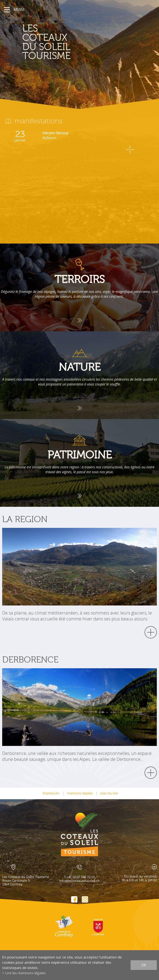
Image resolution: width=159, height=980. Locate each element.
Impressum (51, 793)
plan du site (109, 793)
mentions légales (80, 793)
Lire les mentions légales (25, 973)
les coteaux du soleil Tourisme (46, 42)
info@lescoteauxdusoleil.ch (79, 881)
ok (144, 965)
